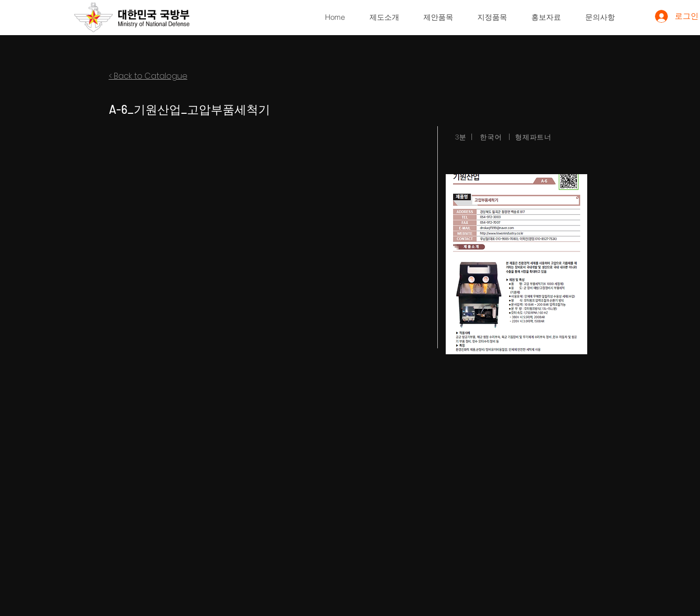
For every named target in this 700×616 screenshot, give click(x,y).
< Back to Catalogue (148, 76)
